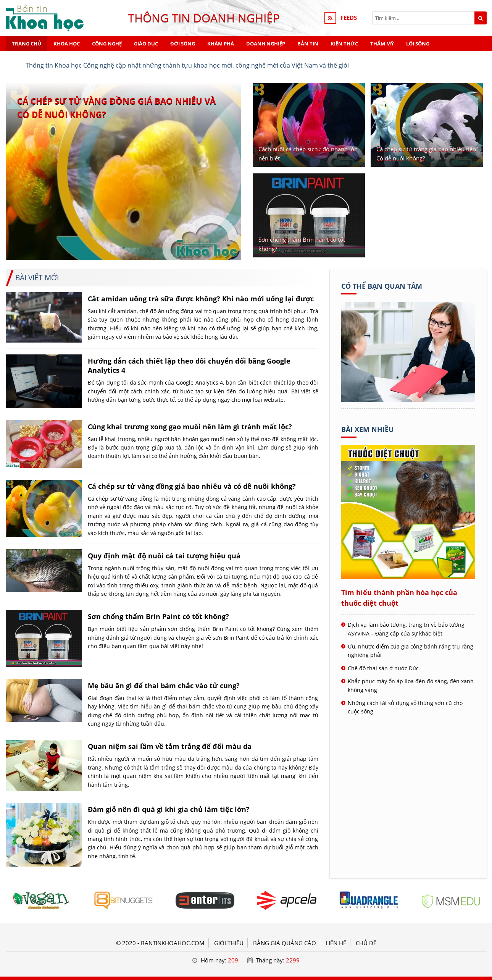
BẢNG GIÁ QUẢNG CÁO (285, 943)
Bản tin (308, 44)
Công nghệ (107, 44)
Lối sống (418, 44)
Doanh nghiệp (266, 44)
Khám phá (221, 44)
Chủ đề (366, 943)
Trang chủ (27, 44)
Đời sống (183, 44)
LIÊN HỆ (336, 943)
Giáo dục (146, 44)
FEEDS (349, 18)
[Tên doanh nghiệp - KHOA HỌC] (408, 400)
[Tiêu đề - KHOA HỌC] (41, 901)
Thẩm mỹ (382, 44)
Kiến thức (344, 44)
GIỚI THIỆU (229, 943)
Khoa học (67, 44)
